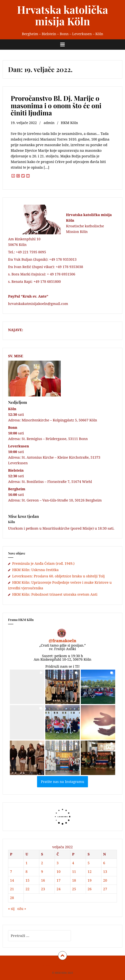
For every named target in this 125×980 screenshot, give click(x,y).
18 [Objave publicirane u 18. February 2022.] (74, 880)
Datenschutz (65, 965)
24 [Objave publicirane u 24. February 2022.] (58, 889)
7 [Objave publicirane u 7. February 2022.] (11, 872)
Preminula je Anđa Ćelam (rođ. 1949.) (43, 563)
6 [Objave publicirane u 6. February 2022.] (104, 863)
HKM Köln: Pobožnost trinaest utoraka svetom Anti (55, 594)
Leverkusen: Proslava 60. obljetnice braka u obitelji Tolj (58, 576)
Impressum (47, 965)
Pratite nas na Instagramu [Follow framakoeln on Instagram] (63, 782)
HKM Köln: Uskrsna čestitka (35, 570)
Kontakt (80, 965)
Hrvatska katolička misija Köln (63, 15)
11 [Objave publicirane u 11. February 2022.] (74, 872)
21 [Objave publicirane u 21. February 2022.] (12, 889)
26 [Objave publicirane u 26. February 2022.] (90, 889)
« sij (11, 909)
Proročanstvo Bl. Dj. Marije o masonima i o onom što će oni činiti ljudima (56, 105)
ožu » (22, 909)
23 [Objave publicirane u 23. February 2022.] (43, 889)
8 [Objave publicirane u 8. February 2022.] (26, 872)
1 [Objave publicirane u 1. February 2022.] (26, 863)
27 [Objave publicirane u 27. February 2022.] (105, 889)
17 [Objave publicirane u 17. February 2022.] (58, 880)
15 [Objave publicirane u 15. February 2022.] (27, 880)
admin (49, 123)
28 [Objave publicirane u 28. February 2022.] (12, 898)
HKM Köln (69, 123)
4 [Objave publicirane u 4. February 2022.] (73, 863)
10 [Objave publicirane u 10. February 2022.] (58, 872)
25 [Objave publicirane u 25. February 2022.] (74, 889)
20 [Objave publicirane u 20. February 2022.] (105, 880)
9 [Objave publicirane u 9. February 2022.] (42, 872)
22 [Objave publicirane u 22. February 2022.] (27, 889)
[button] (27, 687)
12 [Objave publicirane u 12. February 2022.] (90, 872)
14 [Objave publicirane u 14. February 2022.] (12, 880)
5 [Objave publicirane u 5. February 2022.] (89, 863)
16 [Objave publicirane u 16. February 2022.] (43, 880)
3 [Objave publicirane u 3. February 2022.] (57, 863)
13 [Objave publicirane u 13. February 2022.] (105, 872)
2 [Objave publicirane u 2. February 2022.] (42, 863)
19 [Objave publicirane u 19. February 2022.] (90, 880)
